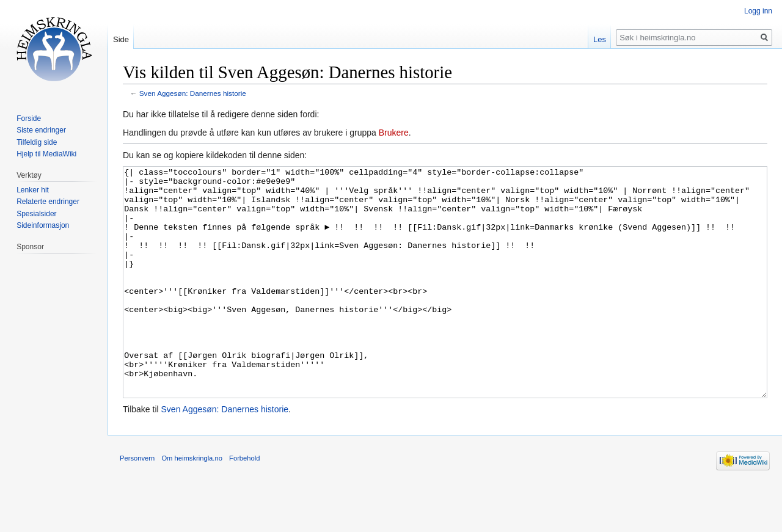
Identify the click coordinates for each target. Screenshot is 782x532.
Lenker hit (33, 190)
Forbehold (244, 504)
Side (121, 39)
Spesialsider (36, 214)
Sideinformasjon (43, 225)
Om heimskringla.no (192, 504)
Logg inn (758, 11)
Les (600, 39)
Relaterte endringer (48, 202)
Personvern (137, 504)
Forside (29, 118)
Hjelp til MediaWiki (46, 154)
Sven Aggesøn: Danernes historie (193, 93)
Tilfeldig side (37, 142)
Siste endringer (41, 130)
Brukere (394, 133)
